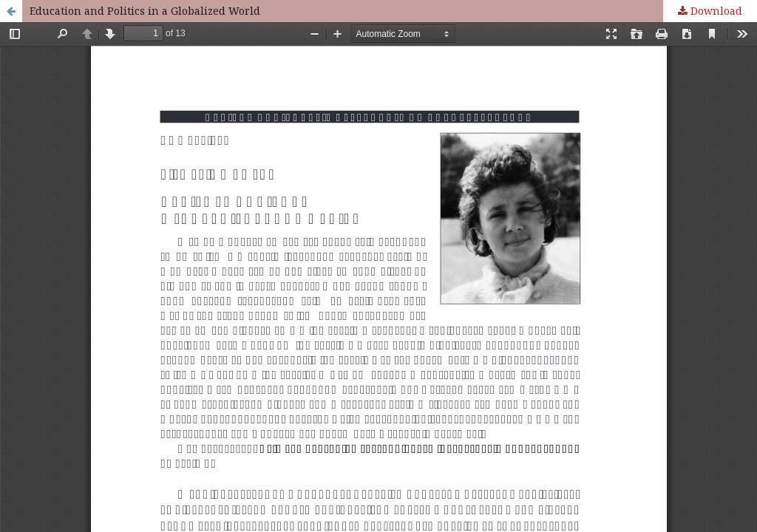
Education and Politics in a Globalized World (145, 11)
